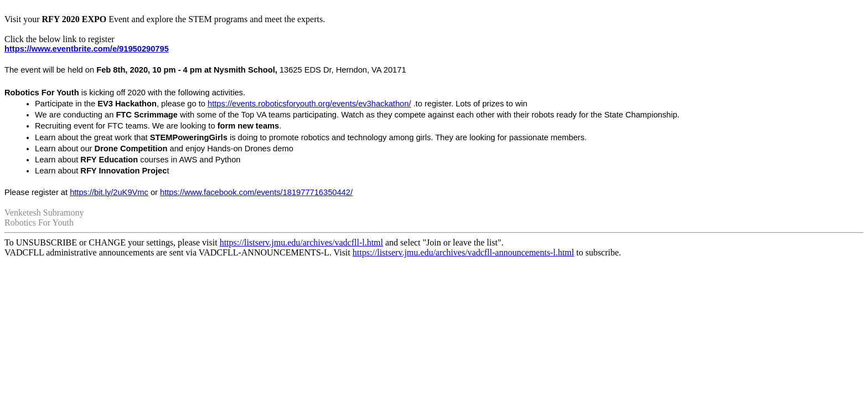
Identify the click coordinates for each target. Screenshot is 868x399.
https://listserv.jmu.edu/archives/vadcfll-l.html (301, 242)
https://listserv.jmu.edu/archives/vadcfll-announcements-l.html (463, 252)
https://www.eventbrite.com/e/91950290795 (87, 49)
